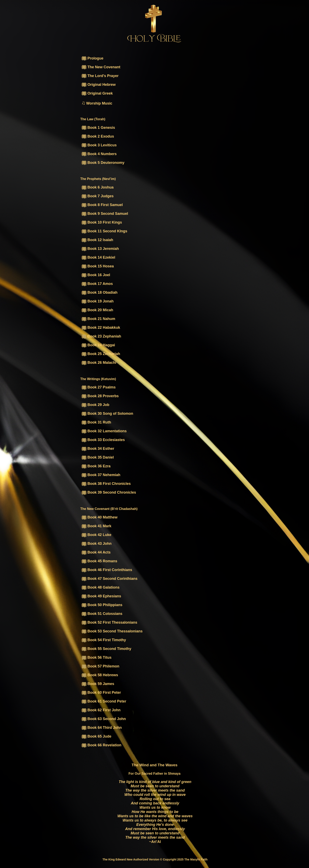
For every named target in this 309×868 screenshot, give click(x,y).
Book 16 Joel (96, 275)
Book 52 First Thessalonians (109, 622)
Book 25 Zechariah (101, 354)
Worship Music (97, 103)
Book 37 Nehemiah (101, 475)
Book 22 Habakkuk (101, 328)
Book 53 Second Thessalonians (112, 631)
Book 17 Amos (97, 284)
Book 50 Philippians (102, 605)
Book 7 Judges (98, 196)
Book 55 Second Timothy (106, 649)
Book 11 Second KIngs (104, 231)
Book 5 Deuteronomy (103, 163)
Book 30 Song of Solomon (107, 414)
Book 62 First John (101, 710)
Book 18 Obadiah (99, 292)
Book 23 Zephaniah (101, 336)
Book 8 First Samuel (102, 205)
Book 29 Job (95, 405)
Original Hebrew (99, 85)
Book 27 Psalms (99, 387)
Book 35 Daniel (98, 457)
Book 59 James (98, 684)
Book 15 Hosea (98, 266)
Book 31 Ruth (96, 422)
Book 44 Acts (96, 552)
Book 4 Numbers (99, 154)
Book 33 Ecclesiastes (103, 440)
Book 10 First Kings (102, 222)
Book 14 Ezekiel (98, 257)
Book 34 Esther (98, 449)
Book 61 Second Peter (104, 701)
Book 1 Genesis (98, 128)
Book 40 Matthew (99, 517)
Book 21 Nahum (98, 319)
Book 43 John (97, 544)
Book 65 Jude (96, 736)
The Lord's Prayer (100, 76)
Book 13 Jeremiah (100, 249)
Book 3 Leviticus (99, 145)
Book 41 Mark (96, 526)
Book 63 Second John (104, 719)
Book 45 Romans (99, 561)
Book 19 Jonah (98, 301)
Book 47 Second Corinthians (109, 579)
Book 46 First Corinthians (107, 570)
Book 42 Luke (96, 535)
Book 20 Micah (97, 310)
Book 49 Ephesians (101, 596)
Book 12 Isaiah (97, 240)
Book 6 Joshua (98, 187)
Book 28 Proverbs (100, 396)
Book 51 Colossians (102, 614)
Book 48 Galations (101, 587)
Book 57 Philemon (100, 666)
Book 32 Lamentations (104, 431)
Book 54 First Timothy (104, 640)
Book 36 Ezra (96, 466)
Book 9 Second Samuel (105, 214)
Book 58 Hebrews (100, 675)
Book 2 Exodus (98, 136)
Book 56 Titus (97, 657)
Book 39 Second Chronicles (109, 492)
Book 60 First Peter (101, 693)
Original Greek (97, 93)
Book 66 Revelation (101, 745)
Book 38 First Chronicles (106, 484)
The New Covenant (101, 67)
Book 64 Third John (102, 728)
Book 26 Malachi (99, 363)
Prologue (92, 58)
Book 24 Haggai (98, 345)
